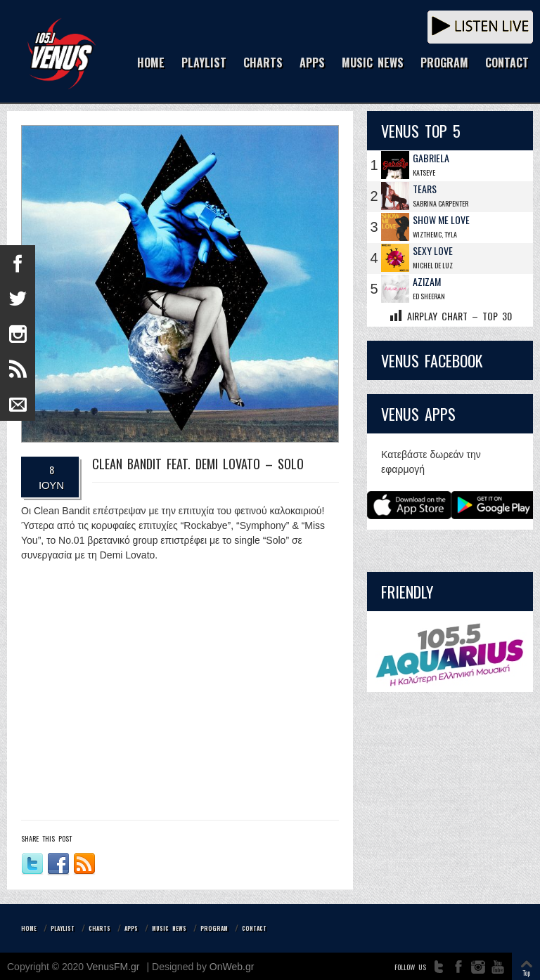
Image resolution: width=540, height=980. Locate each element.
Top (526, 973)
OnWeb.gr (232, 967)
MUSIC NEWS (373, 64)
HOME (151, 64)
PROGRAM (444, 64)
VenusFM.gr (113, 967)
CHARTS (263, 64)
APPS (312, 64)
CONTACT (507, 64)
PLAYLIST (204, 64)
